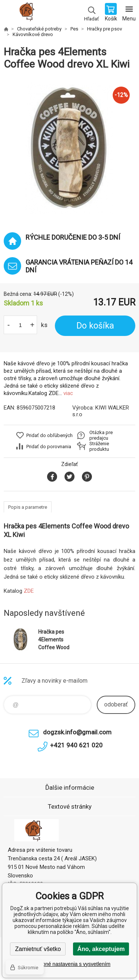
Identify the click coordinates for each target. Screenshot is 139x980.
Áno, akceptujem (101, 949)
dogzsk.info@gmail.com (77, 732)
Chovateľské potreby (39, 29)
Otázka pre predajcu (101, 435)
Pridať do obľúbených (49, 435)
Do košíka (95, 326)
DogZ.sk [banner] (29, 13)
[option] (69, 148)
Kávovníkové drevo (33, 34)
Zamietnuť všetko (38, 949)
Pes (74, 29)
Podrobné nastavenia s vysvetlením (69, 964)
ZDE (29, 591)
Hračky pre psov (105, 29)
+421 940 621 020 (76, 745)
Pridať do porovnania (49, 447)
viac (68, 393)
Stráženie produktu (99, 446)
